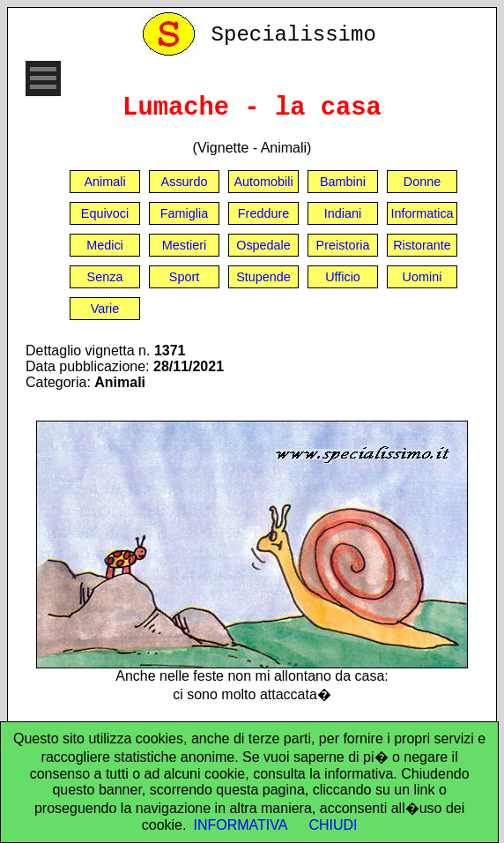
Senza (105, 277)
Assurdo (185, 182)
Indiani (343, 213)
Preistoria (343, 245)
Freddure (263, 213)
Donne (422, 182)
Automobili (263, 182)
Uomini (422, 277)
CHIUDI (333, 825)
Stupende (263, 277)
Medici (105, 245)
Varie (105, 309)
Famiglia (184, 213)
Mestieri (184, 245)
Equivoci (105, 213)
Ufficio (343, 277)
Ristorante (422, 245)
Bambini (343, 182)
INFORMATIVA (240, 825)
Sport (184, 277)
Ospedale (263, 245)
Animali (104, 182)
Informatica (422, 213)
